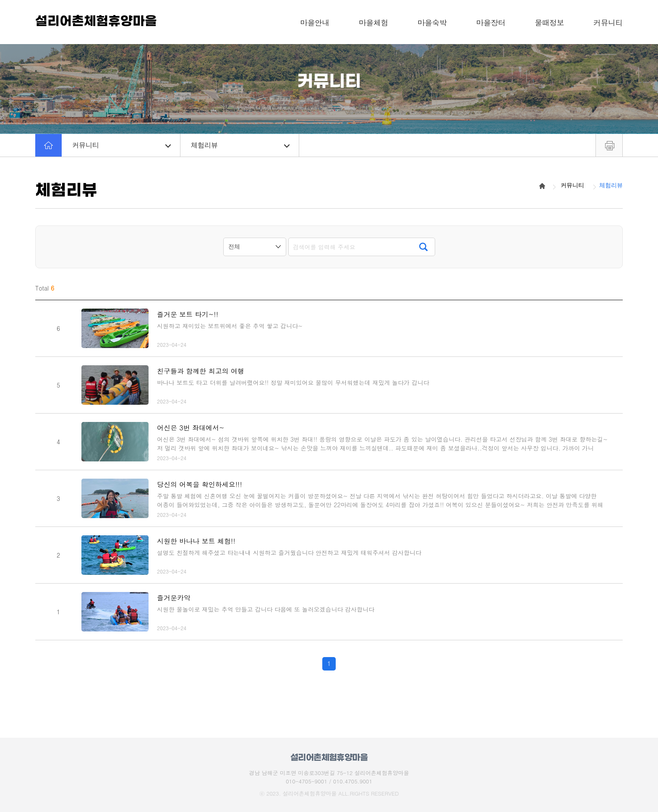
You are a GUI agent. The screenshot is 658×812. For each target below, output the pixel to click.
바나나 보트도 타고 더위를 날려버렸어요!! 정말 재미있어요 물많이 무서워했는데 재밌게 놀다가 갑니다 (293, 382)
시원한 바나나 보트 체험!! (196, 541)
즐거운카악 (174, 598)
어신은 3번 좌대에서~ (191, 428)
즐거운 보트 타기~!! (188, 314)
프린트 (609, 145)
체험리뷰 (240, 145)
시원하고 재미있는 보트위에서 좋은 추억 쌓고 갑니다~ (230, 326)
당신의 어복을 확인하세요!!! (200, 484)
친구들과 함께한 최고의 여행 (201, 371)
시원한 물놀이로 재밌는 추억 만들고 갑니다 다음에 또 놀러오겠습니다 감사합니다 (266, 609)
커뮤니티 (121, 145)
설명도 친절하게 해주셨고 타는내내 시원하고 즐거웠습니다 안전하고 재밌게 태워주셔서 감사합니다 (289, 553)
